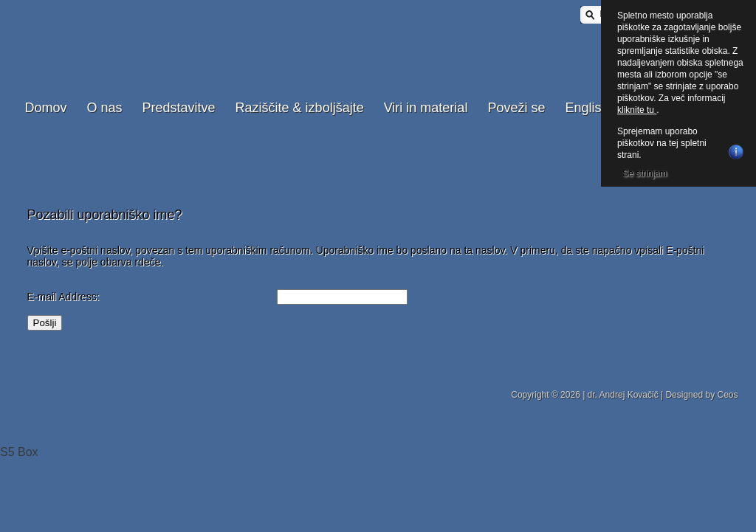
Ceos (727, 395)
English (587, 108)
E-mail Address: (63, 297)
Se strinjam (645, 173)
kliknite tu (637, 110)
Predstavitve (179, 108)
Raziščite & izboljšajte (300, 108)
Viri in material (426, 108)
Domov (46, 108)
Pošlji (45, 323)
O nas (105, 108)
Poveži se (516, 108)
